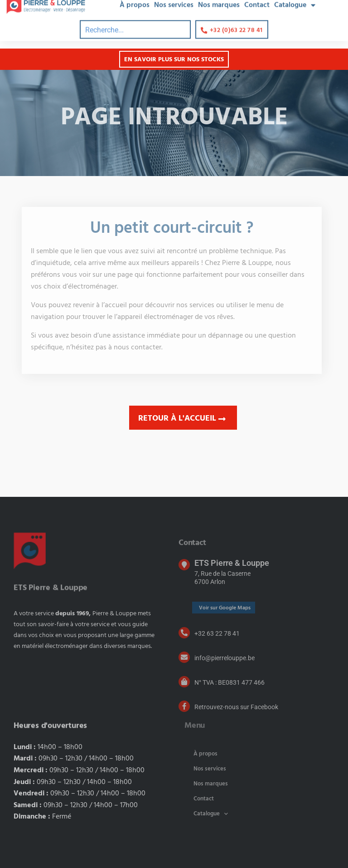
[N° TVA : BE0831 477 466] (184, 682)
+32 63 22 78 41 (217, 633)
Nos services (210, 769)
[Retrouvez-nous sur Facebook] (184, 706)
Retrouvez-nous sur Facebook (236, 707)
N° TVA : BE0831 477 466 (230, 682)
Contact (204, 799)
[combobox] (135, 20)
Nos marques (211, 784)
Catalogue (211, 814)
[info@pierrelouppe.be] (184, 657)
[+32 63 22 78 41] (184, 633)
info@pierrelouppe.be (225, 658)
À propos (205, 754)
